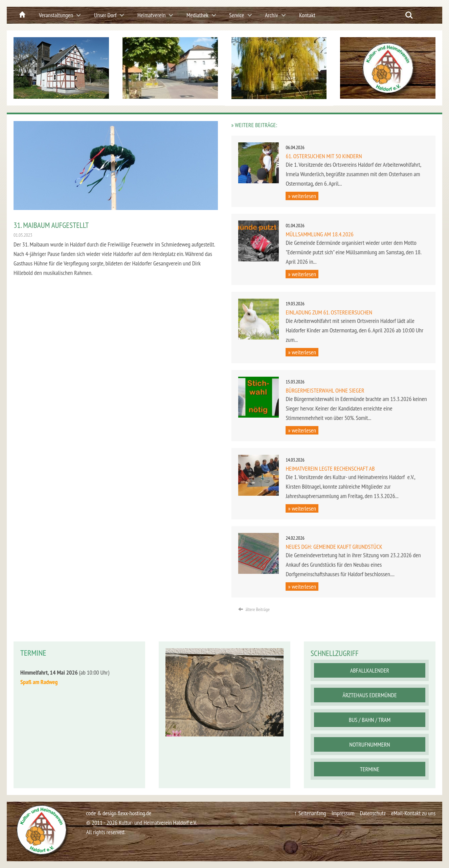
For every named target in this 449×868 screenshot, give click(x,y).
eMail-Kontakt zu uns (413, 813)
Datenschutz (373, 813)
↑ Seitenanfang (310, 813)
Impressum (343, 813)
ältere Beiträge (254, 609)
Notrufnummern (369, 744)
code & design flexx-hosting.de (119, 813)
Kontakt (307, 15)
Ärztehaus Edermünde (369, 695)
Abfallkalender (370, 670)
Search (409, 15)
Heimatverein (151, 15)
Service (237, 15)
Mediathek (197, 15)
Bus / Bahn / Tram (370, 720)
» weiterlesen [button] (302, 196)
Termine (370, 769)
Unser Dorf (105, 15)
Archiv (272, 15)
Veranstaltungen (56, 15)
